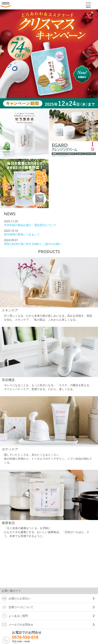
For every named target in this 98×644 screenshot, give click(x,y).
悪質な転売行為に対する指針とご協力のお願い (33, 244)
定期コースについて (18, 607)
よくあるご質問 (15, 616)
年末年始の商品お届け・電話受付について (30, 225)
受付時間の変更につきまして (22, 234)
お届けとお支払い (16, 598)
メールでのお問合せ (18, 625)
